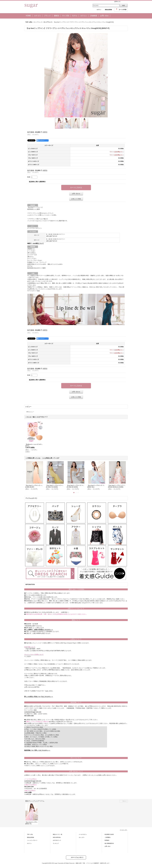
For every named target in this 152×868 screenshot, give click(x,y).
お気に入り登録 (76, 199)
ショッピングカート (32, 840)
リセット (124, 801)
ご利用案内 (108, 837)
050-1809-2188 (29, 716)
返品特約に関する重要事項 (37, 182)
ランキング (56, 843)
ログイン (99, 10)
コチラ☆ (37, 687)
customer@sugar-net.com (33, 712)
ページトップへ (123, 830)
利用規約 (107, 840)
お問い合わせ (76, 194)
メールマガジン (83, 834)
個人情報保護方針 (109, 843)
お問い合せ (108, 846)
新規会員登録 (108, 10)
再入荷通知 (121, 149)
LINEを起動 (28, 792)
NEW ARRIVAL (57, 837)
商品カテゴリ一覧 (58, 834)
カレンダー (82, 837)
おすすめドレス (57, 840)
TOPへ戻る (30, 834)
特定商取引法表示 (109, 834)
